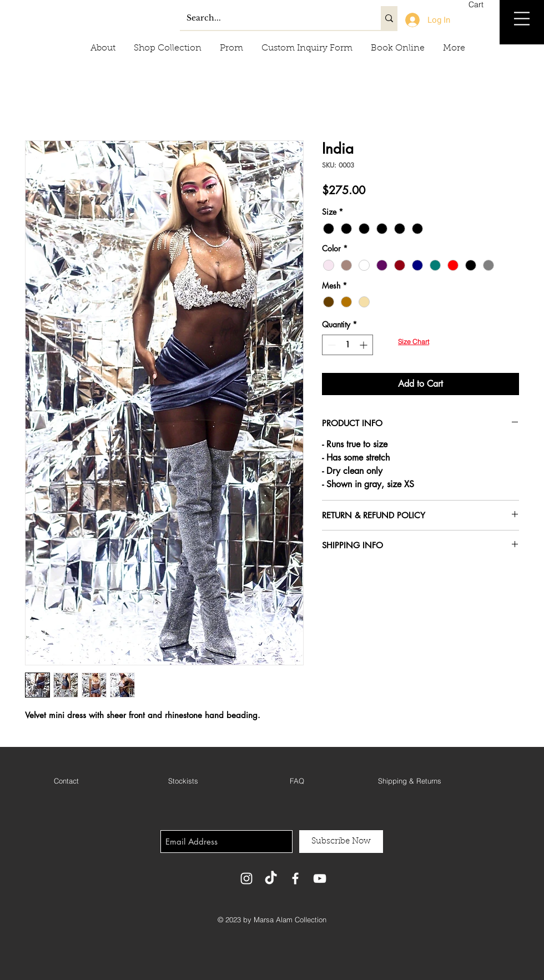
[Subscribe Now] (341, 842)
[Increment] (364, 345)
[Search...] (272, 18)
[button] (482, 4)
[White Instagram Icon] (246, 878)
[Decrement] (331, 345)
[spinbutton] (347, 345)
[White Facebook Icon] (295, 878)
